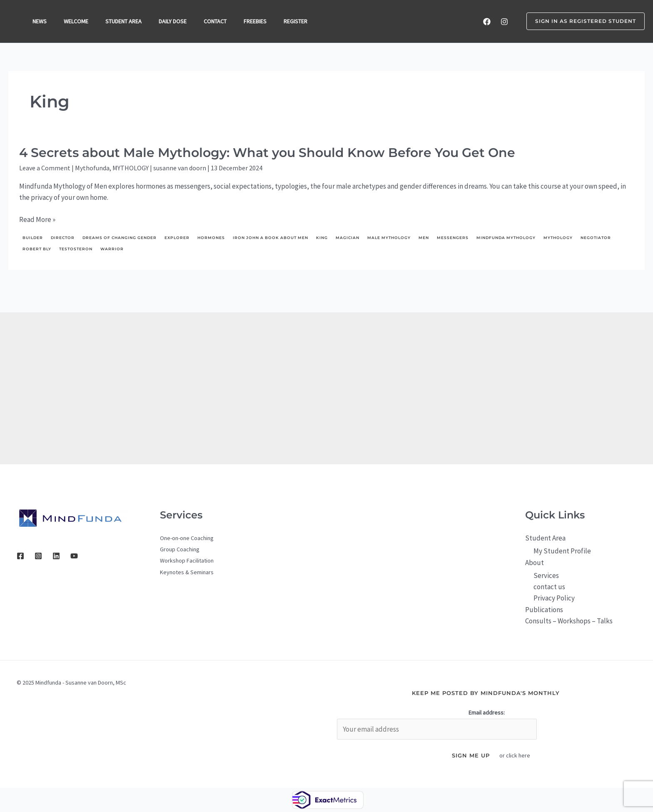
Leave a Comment (45, 168)
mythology (558, 238)
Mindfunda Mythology (506, 238)
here (524, 755)
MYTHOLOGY (131, 168)
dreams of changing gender (120, 238)
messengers (453, 238)
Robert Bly (37, 249)
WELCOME (78, 21)
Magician (348, 238)
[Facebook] (487, 22)
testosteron (76, 249)
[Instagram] (504, 22)
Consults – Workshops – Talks (569, 621)
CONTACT (221, 21)
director (63, 238)
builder (33, 238)
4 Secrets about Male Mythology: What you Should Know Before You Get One (267, 153)
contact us (549, 587)
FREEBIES (262, 21)
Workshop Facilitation (187, 560)
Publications (544, 610)
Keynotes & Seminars (187, 572)
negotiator (596, 238)
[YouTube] (74, 556)
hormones (211, 238)
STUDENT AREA (126, 21)
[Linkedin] (56, 556)
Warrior (112, 249)
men (424, 238)
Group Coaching (180, 549)
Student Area (545, 538)
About (535, 563)
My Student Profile (562, 551)
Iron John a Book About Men (270, 238)
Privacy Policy (554, 598)
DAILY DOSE (177, 21)
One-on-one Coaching (187, 538)
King (322, 238)
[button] (581, 21)
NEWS (40, 21)
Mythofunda (92, 168)
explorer (177, 238)
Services (546, 575)
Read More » (37, 220)
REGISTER (303, 21)
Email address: (487, 712)
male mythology (389, 238)
